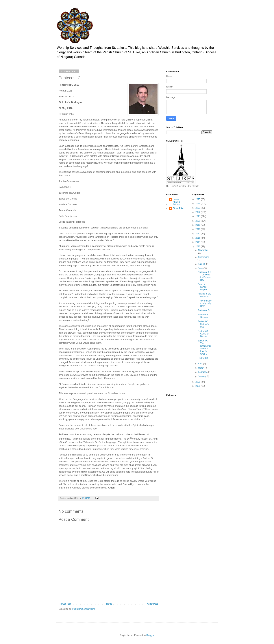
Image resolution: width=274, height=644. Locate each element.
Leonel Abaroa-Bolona (177, 202)
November (203, 250)
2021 (198, 216)
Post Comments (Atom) (83, 609)
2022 (198, 212)
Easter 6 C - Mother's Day (203, 324)
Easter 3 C (203, 358)
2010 (198, 246)
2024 (198, 204)
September (203, 257)
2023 (198, 208)
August (202, 264)
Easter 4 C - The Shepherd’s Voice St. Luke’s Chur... (204, 347)
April (200, 364)
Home (109, 604)
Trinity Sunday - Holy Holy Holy (204, 303)
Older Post (152, 604)
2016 (198, 238)
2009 (198, 382)
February (203, 372)
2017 (198, 234)
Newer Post (65, 604)
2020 (198, 221)
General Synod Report (202, 287)
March (201, 368)
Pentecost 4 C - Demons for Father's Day (204, 276)
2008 (198, 386)
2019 (198, 225)
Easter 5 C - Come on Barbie (203, 334)
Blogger (150, 635)
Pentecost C (203, 310)
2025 (198, 199)
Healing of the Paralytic (204, 295)
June (201, 268)
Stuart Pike (178, 208)
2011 (198, 242)
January (202, 376)
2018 (198, 229)
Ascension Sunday (203, 316)
